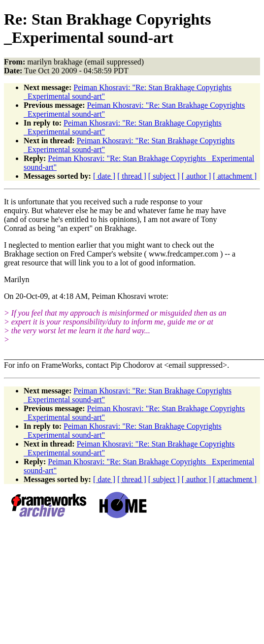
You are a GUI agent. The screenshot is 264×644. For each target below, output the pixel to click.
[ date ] (104, 176)
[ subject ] (164, 176)
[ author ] (197, 176)
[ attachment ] (235, 176)
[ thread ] (132, 176)
